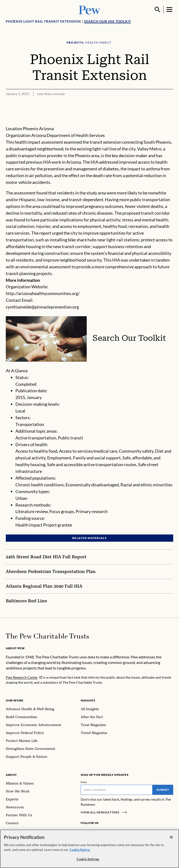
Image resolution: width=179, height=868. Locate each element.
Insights (88, 700)
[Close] (171, 837)
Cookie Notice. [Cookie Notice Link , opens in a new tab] (80, 850)
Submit (163, 790)
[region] (89, 849)
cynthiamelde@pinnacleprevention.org (42, 307)
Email (84, 782)
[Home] (47, 636)
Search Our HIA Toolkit (108, 21)
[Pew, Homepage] (90, 10)
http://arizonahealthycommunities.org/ (43, 293)
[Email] (117, 790)
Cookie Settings (88, 859)
